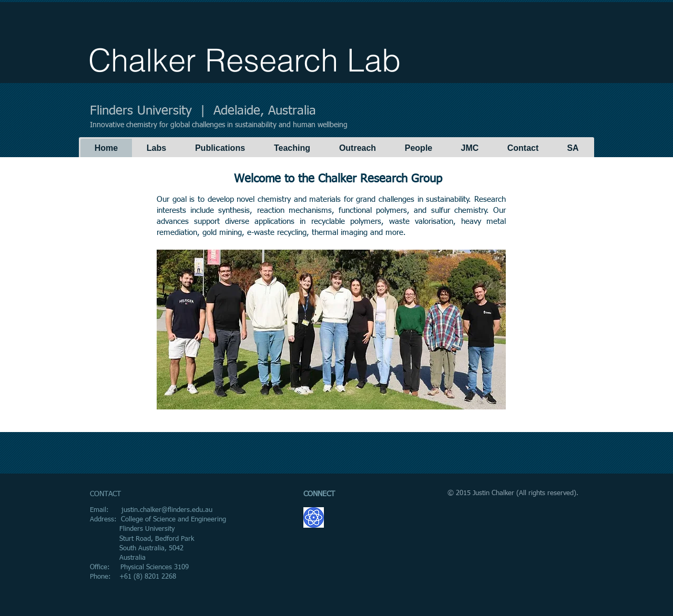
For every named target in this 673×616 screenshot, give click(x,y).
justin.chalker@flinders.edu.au (167, 510)
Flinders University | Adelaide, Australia (203, 111)
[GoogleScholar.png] (314, 517)
